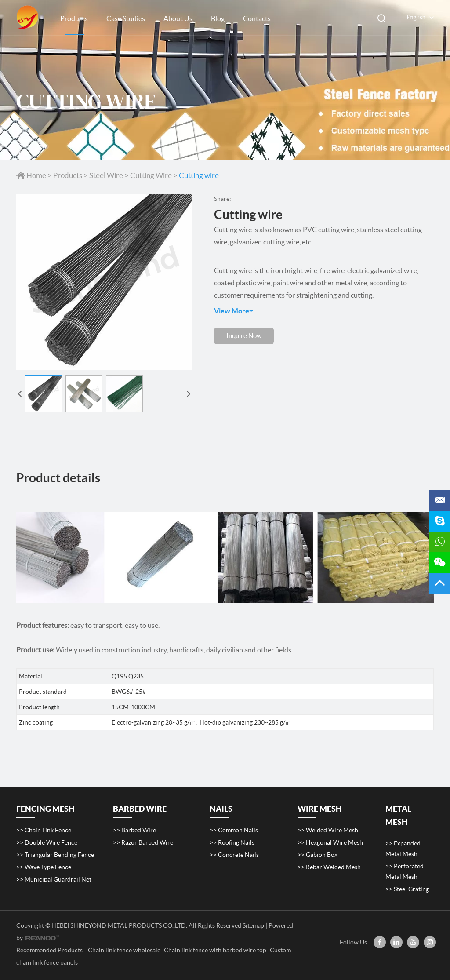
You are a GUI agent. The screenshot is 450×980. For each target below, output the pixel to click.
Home (32, 175)
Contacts (257, 18)
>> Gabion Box (318, 855)
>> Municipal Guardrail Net (54, 879)
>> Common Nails (234, 830)
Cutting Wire (151, 175)
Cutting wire (199, 175)
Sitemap (253, 925)
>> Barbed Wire (134, 830)
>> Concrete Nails (234, 855)
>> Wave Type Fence (44, 867)
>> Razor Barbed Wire (143, 842)
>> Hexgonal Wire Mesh (330, 842)
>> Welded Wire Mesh (328, 830)
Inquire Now (244, 336)
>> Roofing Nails (232, 842)
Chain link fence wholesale (125, 950)
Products (74, 18)
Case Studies (126, 18)
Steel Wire (106, 175)
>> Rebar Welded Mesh (329, 867)
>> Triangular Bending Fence (55, 855)
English (409, 18)
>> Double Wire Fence (47, 842)
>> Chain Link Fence (44, 830)
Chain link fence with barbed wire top (216, 950)
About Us (178, 18)
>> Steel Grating (407, 889)
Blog (218, 18)
